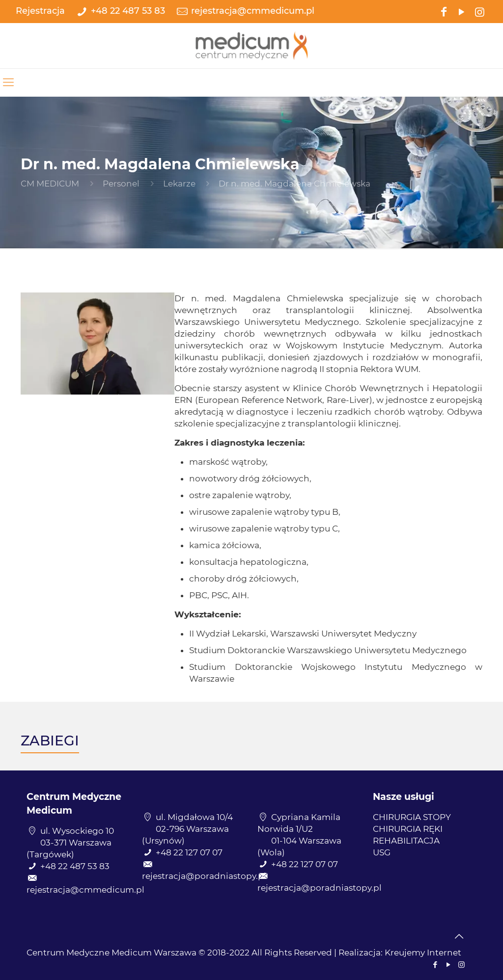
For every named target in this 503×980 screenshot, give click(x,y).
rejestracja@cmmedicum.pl (253, 11)
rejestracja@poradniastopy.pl (204, 876)
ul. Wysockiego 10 (77, 831)
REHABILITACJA (406, 841)
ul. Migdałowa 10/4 (194, 817)
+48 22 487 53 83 (128, 11)
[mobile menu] (8, 82)
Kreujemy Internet (423, 953)
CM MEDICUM (50, 184)
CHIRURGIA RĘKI (408, 829)
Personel (121, 184)
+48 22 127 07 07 (189, 852)
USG (382, 852)
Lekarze (179, 184)
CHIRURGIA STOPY (412, 817)
